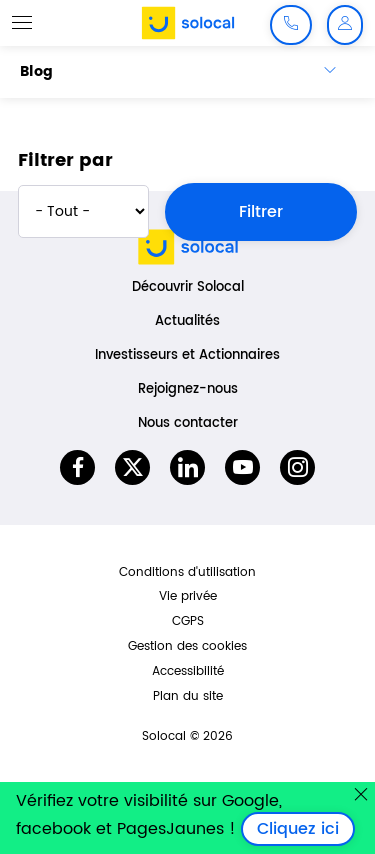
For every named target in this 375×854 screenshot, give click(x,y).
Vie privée (188, 596)
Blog (36, 71)
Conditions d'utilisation (187, 572)
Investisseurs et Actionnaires (187, 355)
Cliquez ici (306, 829)
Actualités (187, 321)
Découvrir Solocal (188, 287)
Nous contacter (188, 423)
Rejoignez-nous (188, 389)
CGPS (188, 621)
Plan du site (188, 696)
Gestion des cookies (187, 646)
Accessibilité (188, 671)
